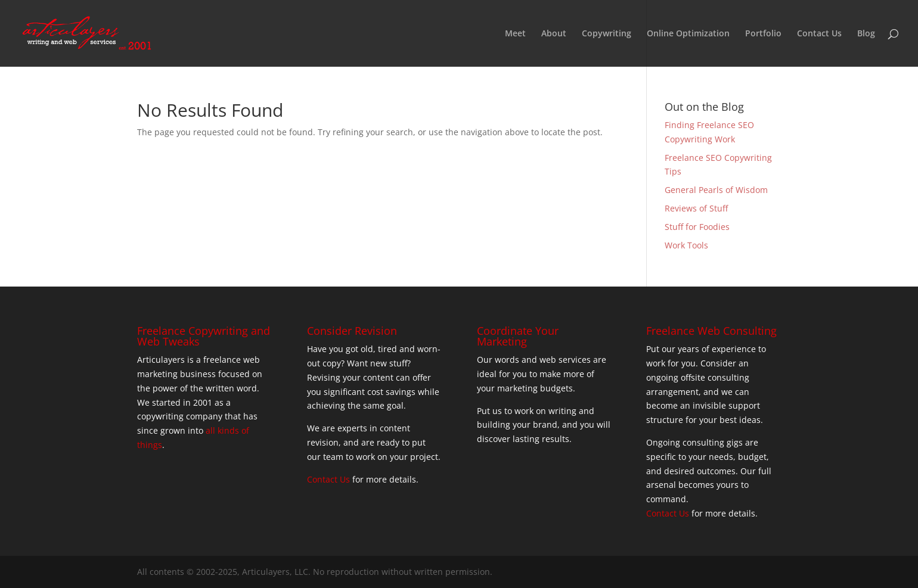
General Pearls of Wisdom (716, 190)
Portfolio (763, 34)
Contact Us (819, 34)
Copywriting (607, 34)
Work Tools (686, 245)
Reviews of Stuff (696, 208)
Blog (866, 34)
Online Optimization (688, 34)
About (554, 34)
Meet (515, 34)
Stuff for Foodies (697, 227)
